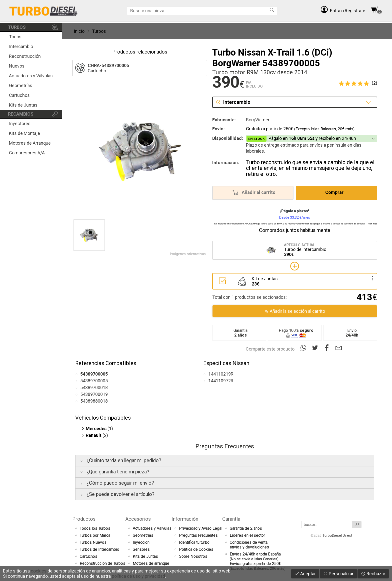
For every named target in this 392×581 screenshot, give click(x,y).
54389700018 (94, 387)
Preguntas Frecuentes (198, 535)
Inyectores (20, 123)
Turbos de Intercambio (99, 549)
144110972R (221, 381)
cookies (39, 571)
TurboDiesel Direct (337, 535)
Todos (15, 37)
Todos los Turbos (95, 528)
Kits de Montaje (24, 133)
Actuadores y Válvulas (31, 76)
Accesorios (138, 519)
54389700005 (94, 381)
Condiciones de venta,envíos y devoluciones (249, 545)
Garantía (231, 519)
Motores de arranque (151, 563)
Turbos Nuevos (93, 542)
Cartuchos (19, 95)
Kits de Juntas (23, 105)
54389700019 (94, 394)
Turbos (99, 31)
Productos (84, 519)
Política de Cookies (196, 549)
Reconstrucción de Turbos (102, 563)
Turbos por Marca (95, 535)
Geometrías (21, 85)
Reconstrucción (25, 56)
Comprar (336, 192)
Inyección (141, 542)
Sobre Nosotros (193, 556)
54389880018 (94, 401)
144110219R (221, 374)
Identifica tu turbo (194, 542)
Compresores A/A (27, 153)
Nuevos (17, 66)
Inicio (79, 31)
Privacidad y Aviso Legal (201, 528)
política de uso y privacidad (138, 576)
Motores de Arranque (30, 143)
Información (185, 519)
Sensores (141, 549)
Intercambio (21, 46)
